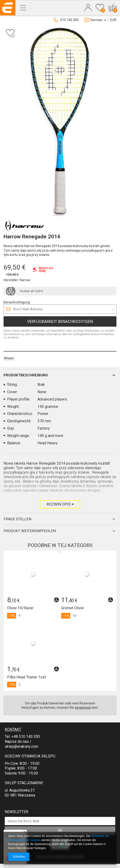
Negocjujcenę (46, 270)
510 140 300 (69, 20)
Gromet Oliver (73, 608)
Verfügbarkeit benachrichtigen (60, 321)
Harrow (25, 280)
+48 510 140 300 (26, 737)
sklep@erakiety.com (21, 746)
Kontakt (13, 729)
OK (60, 830)
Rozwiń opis (60, 504)
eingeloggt (83, 708)
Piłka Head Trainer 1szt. (27, 677)
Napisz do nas (17, 741)
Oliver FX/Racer (20, 608)
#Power (9, 358)
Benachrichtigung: (17, 302)
